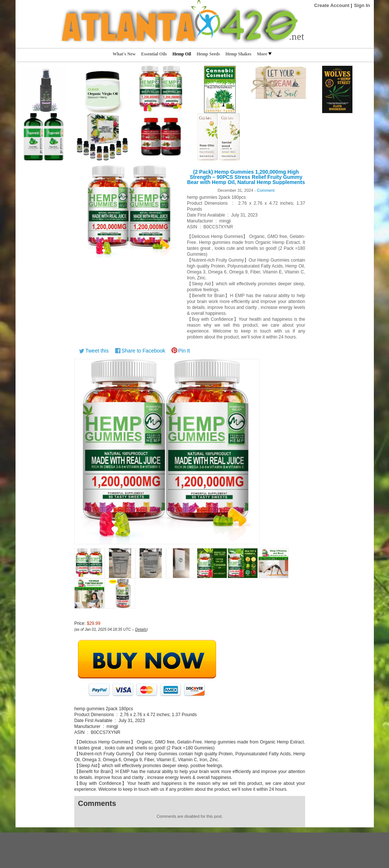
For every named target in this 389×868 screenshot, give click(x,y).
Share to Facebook (143, 351)
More (264, 54)
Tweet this (97, 351)
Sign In (362, 5)
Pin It (184, 351)
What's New (124, 54)
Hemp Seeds (208, 54)
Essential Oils (154, 54)
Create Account (332, 5)
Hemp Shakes (238, 54)
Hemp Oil (182, 54)
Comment (266, 190)
